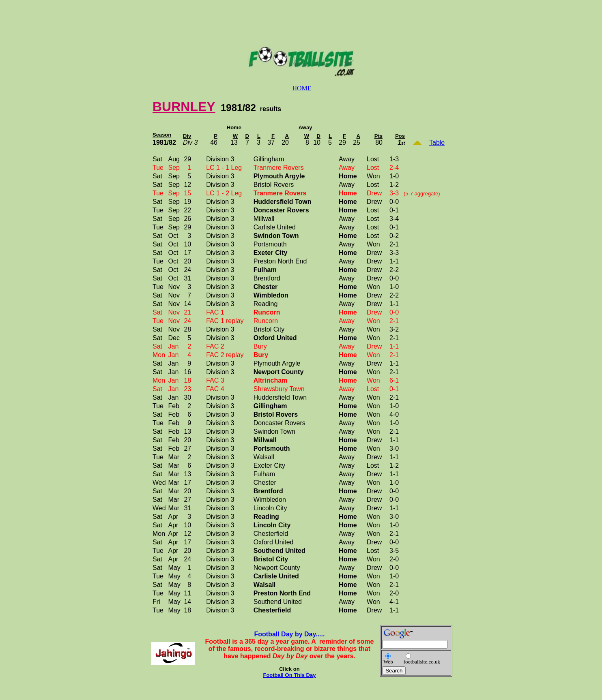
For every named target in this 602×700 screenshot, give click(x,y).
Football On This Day (289, 675)
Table (437, 142)
